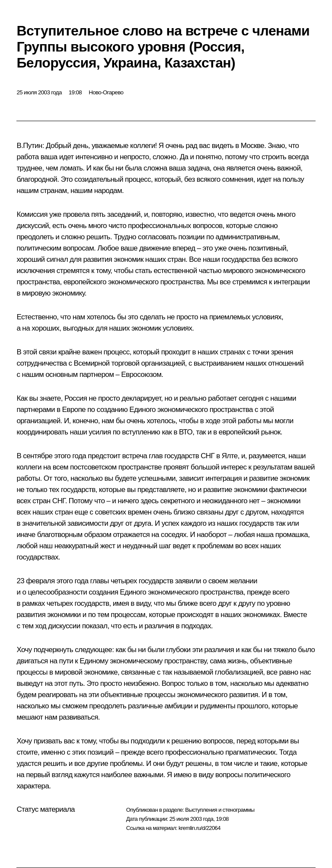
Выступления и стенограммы (220, 810)
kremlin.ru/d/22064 (200, 828)
